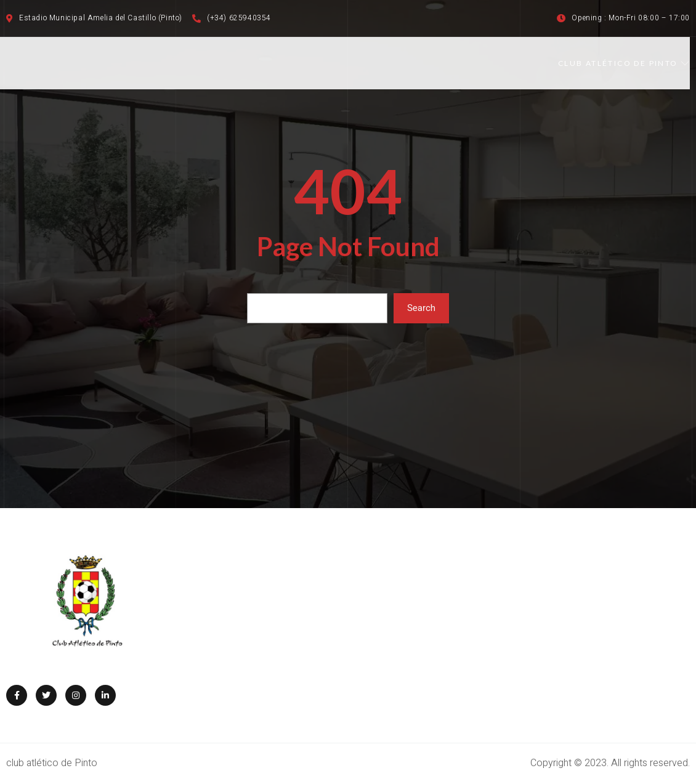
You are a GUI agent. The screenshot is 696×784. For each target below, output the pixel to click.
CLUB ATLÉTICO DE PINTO (624, 63)
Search (421, 308)
